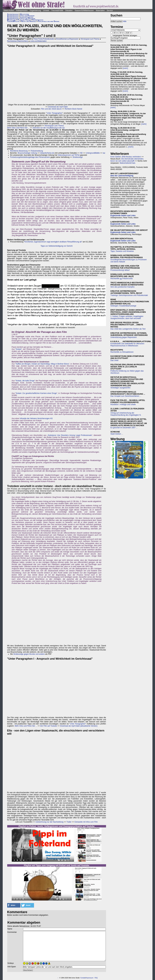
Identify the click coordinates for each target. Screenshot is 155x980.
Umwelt (46, 10)
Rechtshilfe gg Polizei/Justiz (122, 279)
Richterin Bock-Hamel (73, 109)
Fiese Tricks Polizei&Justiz (44, 39)
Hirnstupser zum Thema (90, 39)
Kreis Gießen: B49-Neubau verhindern (126, 157)
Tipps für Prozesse (27, 16)
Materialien (100, 10)
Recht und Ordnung (29, 21)
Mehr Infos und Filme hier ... (18, 128)
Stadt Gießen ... (117, 434)
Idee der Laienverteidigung (122, 176)
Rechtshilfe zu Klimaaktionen (122, 352)
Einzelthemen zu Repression (67, 39)
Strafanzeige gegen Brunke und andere (29, 654)
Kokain (19, 349)
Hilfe (125, 21)
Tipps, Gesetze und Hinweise (122, 251)
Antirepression (22, 10)
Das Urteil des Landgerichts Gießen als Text (128, 329)
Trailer (69, 822)
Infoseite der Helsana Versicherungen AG (36, 418)
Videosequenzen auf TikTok (69, 155)
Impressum (90, 978)
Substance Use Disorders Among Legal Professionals (70, 435)
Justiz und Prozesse (28, 18)
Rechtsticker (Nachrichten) (18, 41)
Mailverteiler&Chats (128, 163)
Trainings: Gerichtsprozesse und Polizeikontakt (129, 295)
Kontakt (83, 978)
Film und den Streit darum (51, 109)
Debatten (69, 10)
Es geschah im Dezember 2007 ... (124, 428)
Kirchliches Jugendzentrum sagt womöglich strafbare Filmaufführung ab (53, 242)
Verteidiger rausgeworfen (120, 388)
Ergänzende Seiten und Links (123, 216)
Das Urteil (114, 360)
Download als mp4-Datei (58, 107)
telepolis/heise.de (47, 153)
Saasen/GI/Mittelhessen (84, 10)
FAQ (96, 978)
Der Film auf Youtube (49, 726)
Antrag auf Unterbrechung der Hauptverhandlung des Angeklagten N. (126, 414)
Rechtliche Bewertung (19, 151)
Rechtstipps (25, 14)
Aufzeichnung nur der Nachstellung (49, 822)
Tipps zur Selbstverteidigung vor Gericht (57, 246)
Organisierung (35, 10)
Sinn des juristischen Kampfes (123, 287)
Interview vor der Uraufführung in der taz (49, 128)
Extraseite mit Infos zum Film (86, 822)
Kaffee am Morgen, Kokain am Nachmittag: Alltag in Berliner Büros (42, 364)
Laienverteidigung (27, 17)
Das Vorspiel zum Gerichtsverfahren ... (126, 396)
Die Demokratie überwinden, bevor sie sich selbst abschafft (127, 160)
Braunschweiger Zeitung (27, 153)
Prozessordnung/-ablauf (120, 270)
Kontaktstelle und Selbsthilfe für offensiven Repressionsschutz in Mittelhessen (127, 345)
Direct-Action (9, 10)
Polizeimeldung (37, 151)
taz (104, 153)
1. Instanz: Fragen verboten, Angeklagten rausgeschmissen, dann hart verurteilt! (127, 317)
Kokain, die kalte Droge (25, 381)
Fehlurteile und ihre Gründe (49, 21)
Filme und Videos (24, 20)
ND (81, 153)
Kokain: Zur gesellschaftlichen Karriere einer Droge (36, 393)
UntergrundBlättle (93, 153)
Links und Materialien (38, 41)
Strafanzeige (77, 157)
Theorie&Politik (57, 10)
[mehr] (125, 68)
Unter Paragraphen (55, 113)
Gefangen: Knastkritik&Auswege (123, 306)
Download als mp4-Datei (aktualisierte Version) (79, 726)
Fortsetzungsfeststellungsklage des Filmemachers (30, 157)
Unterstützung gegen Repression (124, 337)
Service (110, 10)
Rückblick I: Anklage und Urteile (123, 405)
